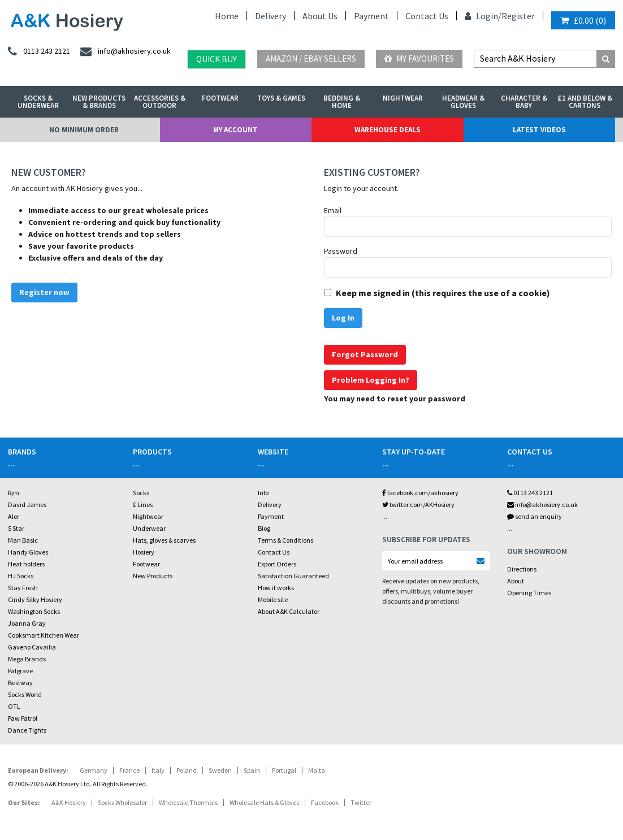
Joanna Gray (27, 623)
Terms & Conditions (285, 540)
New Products (153, 576)
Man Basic (23, 540)
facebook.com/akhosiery (420, 493)
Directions (522, 569)
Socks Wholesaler (122, 802)
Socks (141, 493)
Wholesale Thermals (188, 802)
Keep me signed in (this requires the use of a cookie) (443, 293)
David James (27, 505)
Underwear (149, 528)
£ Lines (143, 505)
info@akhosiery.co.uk (542, 505)
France (129, 770)
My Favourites (419, 59)
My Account (235, 130)
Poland (187, 770)
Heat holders (26, 564)
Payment (371, 16)
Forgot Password (365, 354)
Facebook (325, 802)
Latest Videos (539, 130)
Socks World (25, 694)
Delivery (271, 16)
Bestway (20, 683)
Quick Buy (217, 59)
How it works (276, 588)
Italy (158, 770)
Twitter (361, 802)
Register (518, 16)
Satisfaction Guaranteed (293, 576)
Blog (264, 528)
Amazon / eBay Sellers (311, 59)
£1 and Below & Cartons (585, 102)
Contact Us (427, 16)
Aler (14, 516)
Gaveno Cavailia (32, 647)
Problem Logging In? (371, 380)
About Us (320, 16)
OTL (14, 706)
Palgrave (20, 671)
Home (227, 16)
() (583, 20)
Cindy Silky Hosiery (35, 599)
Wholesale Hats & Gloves (264, 802)
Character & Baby (524, 102)
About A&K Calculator (289, 611)
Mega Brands (27, 659)
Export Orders (277, 564)
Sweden (220, 770)
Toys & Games (281, 98)
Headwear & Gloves (463, 102)
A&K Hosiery (69, 802)
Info (263, 493)
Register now (44, 292)
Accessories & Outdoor (160, 102)
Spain (252, 770)
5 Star (16, 528)
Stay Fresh (23, 588)
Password (341, 251)
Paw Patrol (23, 718)
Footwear (220, 98)
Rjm (14, 493)
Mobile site (273, 599)
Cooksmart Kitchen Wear (44, 635)
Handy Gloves (28, 552)
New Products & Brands (99, 102)
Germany (94, 770)
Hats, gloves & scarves (164, 540)
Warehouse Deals (388, 130)
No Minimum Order (84, 130)
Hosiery (144, 552)
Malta (317, 770)
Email (333, 210)
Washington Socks (34, 611)
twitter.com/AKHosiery (418, 505)
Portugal (284, 770)
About (516, 581)
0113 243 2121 (530, 493)
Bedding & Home (342, 102)
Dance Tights (27, 730)
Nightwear (403, 98)
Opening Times (529, 593)
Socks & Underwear (38, 102)
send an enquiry (535, 516)
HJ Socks (21, 576)
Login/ (483, 16)
